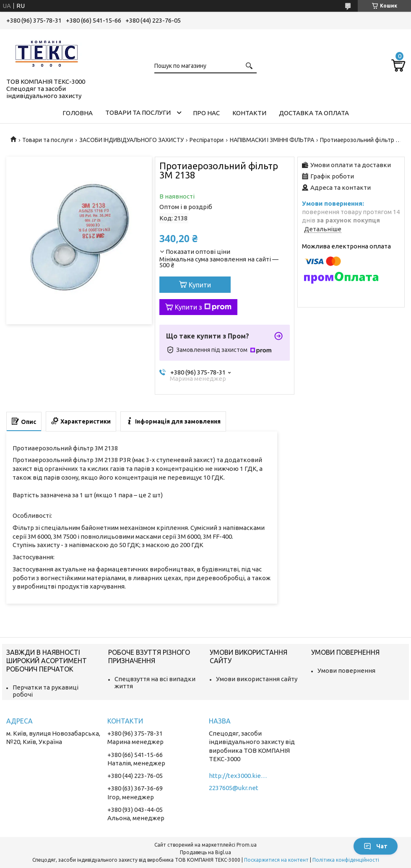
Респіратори (207, 140)
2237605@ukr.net (234, 788)
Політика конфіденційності (346, 860)
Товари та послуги (138, 112)
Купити (200, 285)
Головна (78, 113)
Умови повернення (346, 670)
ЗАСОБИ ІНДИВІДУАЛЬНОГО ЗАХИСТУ (131, 140)
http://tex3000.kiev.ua (238, 776)
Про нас (206, 113)
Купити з (203, 307)
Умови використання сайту (257, 679)
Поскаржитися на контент (276, 860)
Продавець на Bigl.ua (205, 852)
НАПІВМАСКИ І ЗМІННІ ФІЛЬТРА (272, 140)
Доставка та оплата (314, 113)
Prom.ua (247, 845)
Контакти (249, 113)
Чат (376, 846)
